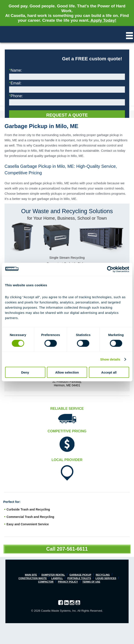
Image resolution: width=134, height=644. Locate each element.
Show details (110, 359)
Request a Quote (67, 115)
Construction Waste (33, 578)
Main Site (31, 575)
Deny (25, 372)
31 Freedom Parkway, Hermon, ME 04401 (67, 383)
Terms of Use (91, 582)
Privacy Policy (68, 582)
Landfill (57, 578)
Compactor (46, 582)
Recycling (103, 575)
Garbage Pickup (80, 575)
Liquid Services (106, 578)
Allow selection (67, 372)
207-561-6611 (72, 549)
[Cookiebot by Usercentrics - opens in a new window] (110, 269)
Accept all (109, 372)
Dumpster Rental (53, 575)
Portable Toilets (79, 578)
